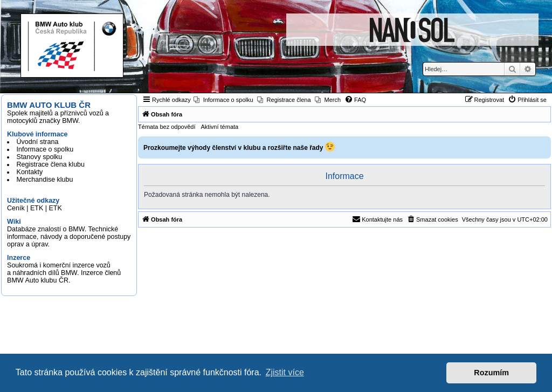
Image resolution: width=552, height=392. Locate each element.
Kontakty (30, 172)
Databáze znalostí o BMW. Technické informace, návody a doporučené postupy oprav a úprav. (69, 237)
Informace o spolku (45, 149)
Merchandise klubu (45, 180)
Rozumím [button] (491, 373)
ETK (37, 208)
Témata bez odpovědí (167, 127)
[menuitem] (223, 100)
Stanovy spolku (40, 157)
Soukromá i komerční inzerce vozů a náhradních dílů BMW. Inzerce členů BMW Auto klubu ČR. (64, 273)
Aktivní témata (220, 127)
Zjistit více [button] (285, 372)
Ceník (16, 208)
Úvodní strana (38, 142)
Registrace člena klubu (51, 164)
